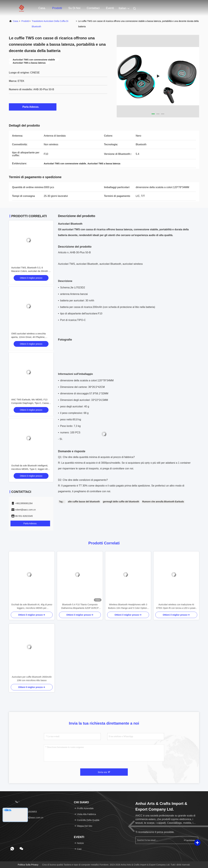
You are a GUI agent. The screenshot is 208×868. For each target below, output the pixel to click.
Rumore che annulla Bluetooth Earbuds (163, 502)
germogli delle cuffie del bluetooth (121, 502)
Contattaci (93, 8)
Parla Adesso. (33, 107)
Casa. (42, 8)
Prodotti (57, 8)
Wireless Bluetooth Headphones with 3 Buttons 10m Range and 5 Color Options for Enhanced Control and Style (128, 607)
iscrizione (189, 840)
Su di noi (74, 8)
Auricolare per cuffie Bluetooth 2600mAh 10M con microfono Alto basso (32, 679)
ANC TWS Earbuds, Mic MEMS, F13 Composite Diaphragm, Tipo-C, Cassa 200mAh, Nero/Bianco (30, 403)
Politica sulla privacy (28, 865)
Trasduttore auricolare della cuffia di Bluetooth (50, 24)
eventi (110, 8)
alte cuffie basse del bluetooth (84, 502)
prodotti (25, 21)
